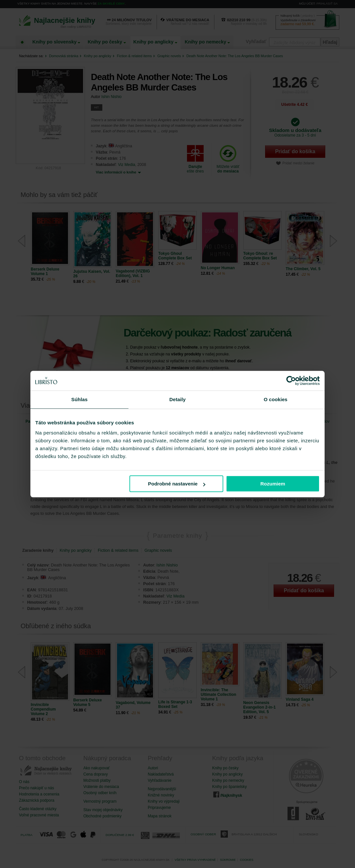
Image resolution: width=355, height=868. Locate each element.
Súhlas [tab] (79, 399)
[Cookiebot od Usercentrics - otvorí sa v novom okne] (291, 381)
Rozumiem (273, 484)
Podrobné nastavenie (177, 484)
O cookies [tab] (276, 399)
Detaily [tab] (177, 399)
